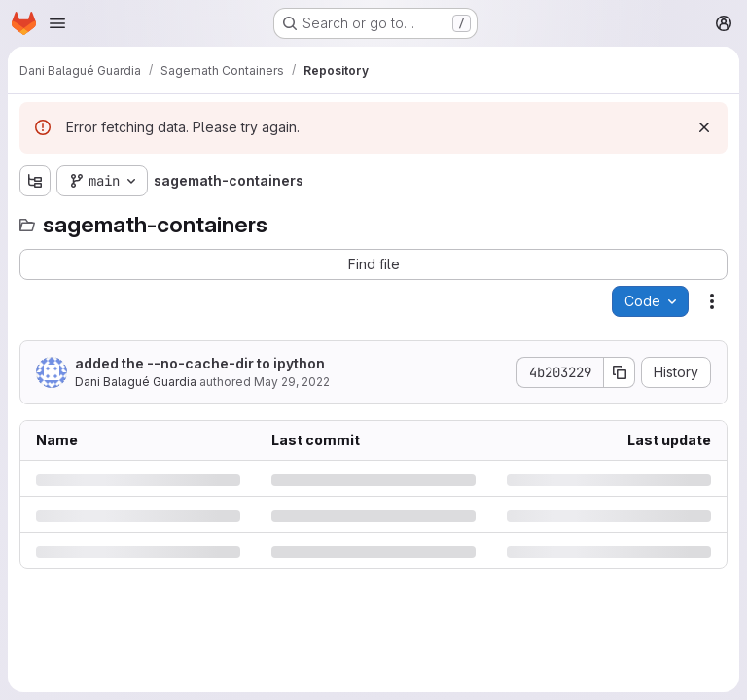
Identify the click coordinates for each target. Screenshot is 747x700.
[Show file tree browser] (35, 181)
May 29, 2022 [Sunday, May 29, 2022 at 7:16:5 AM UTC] (292, 382)
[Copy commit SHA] (620, 372)
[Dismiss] (704, 127)
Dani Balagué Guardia (136, 382)
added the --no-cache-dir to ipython (200, 363)
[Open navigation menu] (57, 23)
